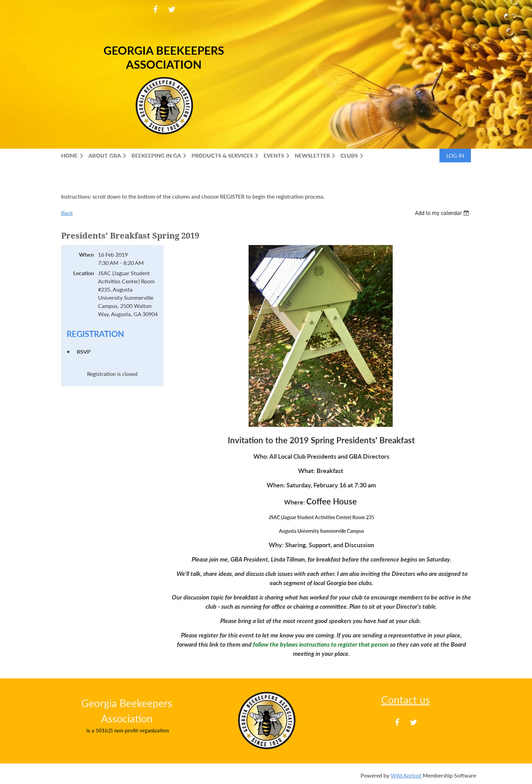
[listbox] (443, 213)
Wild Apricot (406, 775)
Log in (455, 155)
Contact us (405, 700)
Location (83, 273)
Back (67, 213)
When (86, 254)
